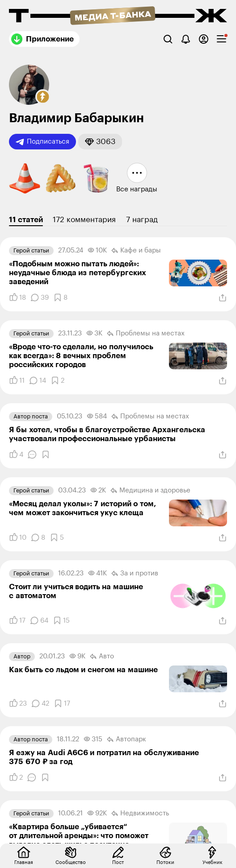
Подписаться (42, 142)
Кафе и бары (136, 251)
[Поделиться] (223, 298)
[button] (43, 97)
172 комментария (84, 220)
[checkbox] (221, 39)
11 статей (26, 220)
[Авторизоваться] (204, 39)
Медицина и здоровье (150, 491)
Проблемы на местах (146, 334)
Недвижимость (140, 814)
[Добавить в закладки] (60, 298)
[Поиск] (168, 39)
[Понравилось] (17, 298)
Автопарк (126, 740)
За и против (135, 574)
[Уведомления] (186, 39)
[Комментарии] (40, 298)
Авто (102, 657)
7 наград (142, 220)
